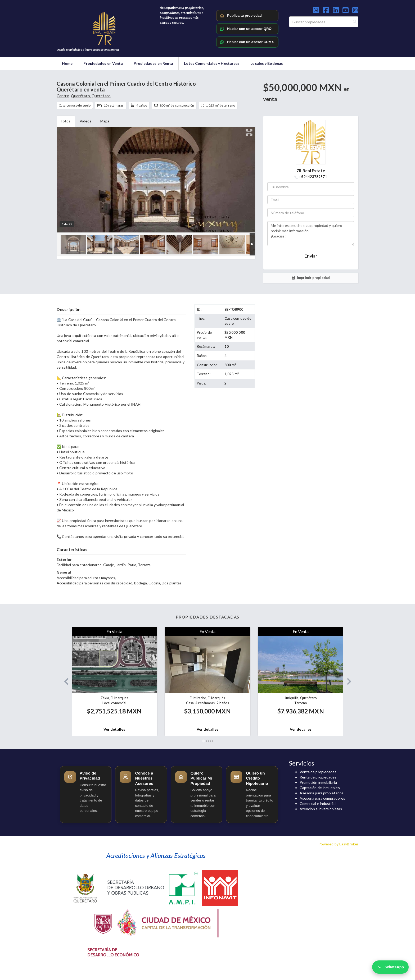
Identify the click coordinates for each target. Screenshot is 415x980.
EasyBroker (349, 844)
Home (67, 63)
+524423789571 (313, 177)
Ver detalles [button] (114, 729)
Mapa (105, 121)
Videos (86, 121)
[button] (64, 681)
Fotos (66, 121)
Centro (63, 96)
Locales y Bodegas (267, 63)
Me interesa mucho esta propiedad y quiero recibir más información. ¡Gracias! (311, 233)
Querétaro (80, 96)
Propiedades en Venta (103, 63)
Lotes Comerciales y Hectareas (212, 63)
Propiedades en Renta (153, 63)
